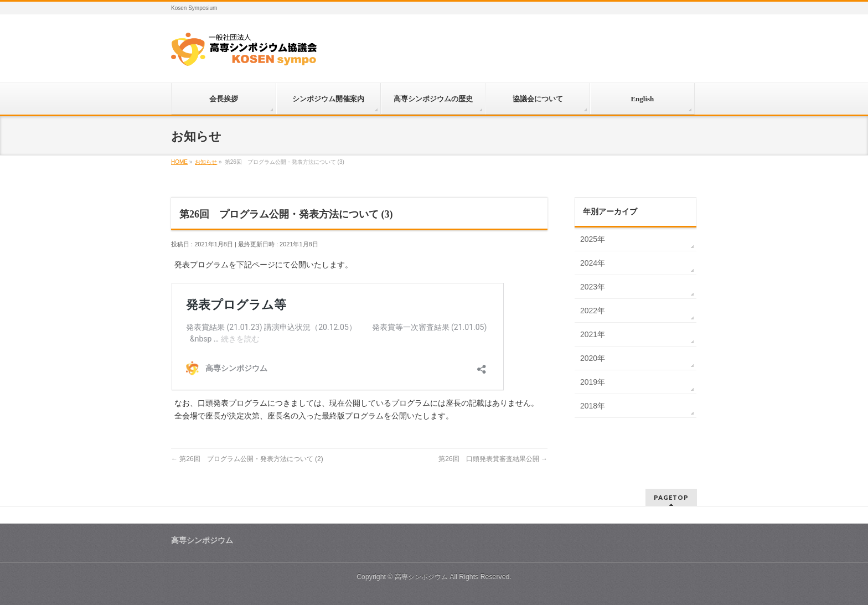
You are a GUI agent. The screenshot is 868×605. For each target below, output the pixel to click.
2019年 (593, 382)
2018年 (593, 406)
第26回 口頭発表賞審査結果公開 (493, 459)
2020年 (593, 358)
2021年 (593, 334)
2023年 (593, 287)
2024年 (593, 263)
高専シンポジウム (421, 577)
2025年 (593, 239)
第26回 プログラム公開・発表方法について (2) (247, 459)
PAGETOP (671, 497)
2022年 (593, 311)
